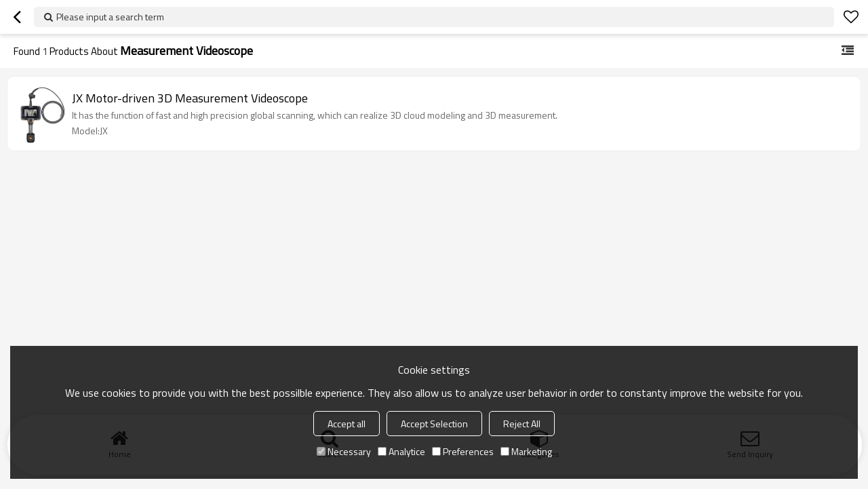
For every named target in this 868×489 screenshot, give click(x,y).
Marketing (526, 451)
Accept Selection (434, 424)
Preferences (463, 451)
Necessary (344, 451)
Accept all (347, 424)
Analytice (401, 451)
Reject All (522, 424)
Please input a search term (110, 17)
